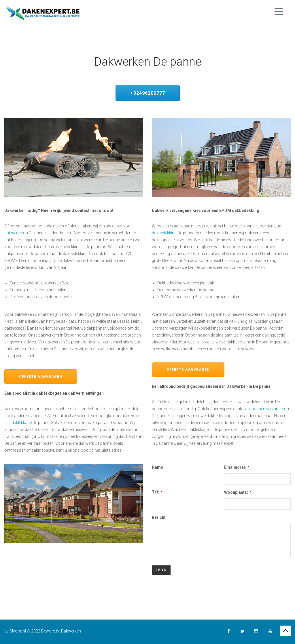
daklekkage (22, 423)
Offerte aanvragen (41, 377)
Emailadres (237, 467)
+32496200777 (148, 93)
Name (157, 467)
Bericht (159, 517)
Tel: (157, 492)
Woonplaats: (238, 492)
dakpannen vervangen (265, 409)
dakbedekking (164, 233)
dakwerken (14, 233)
